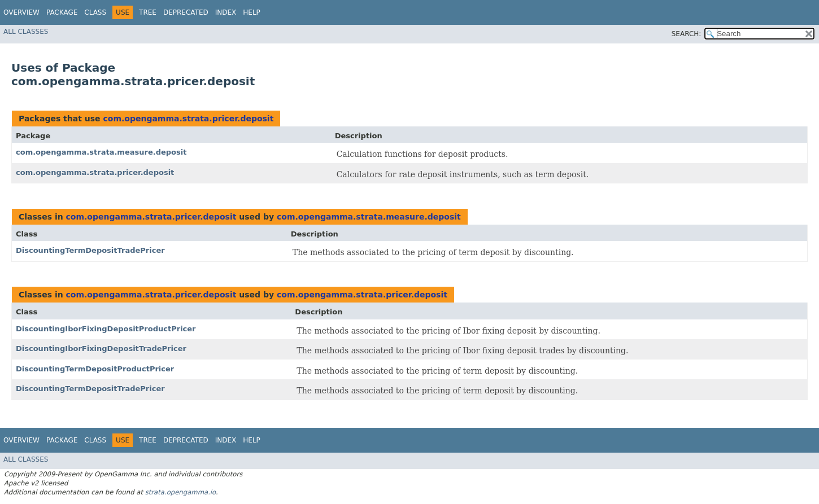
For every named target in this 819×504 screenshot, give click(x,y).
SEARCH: (687, 34)
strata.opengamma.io (180, 492)
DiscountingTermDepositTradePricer (90, 250)
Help (252, 12)
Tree (148, 12)
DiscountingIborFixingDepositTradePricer (101, 349)
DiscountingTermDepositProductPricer (95, 369)
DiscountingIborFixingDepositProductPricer (106, 329)
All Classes (26, 32)
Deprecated (186, 12)
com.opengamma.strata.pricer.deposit (188, 119)
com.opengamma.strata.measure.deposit (101, 152)
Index (226, 12)
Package (62, 12)
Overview (21, 12)
